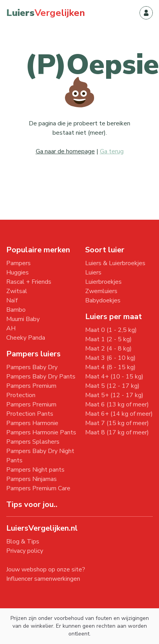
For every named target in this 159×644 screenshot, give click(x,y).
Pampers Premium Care (38, 488)
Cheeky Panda (26, 338)
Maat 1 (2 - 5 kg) (108, 339)
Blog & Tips (23, 542)
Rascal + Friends (29, 282)
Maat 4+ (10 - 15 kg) (114, 377)
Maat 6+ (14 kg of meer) (119, 414)
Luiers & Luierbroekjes (115, 263)
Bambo (16, 310)
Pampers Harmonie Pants (41, 432)
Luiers (93, 273)
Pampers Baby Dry (32, 367)
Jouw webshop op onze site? (46, 569)
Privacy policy (25, 551)
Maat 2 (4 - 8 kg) (108, 349)
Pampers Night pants (35, 470)
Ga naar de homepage (65, 151)
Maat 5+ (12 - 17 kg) (114, 395)
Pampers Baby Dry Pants (41, 377)
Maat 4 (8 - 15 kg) (110, 367)
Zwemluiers (101, 291)
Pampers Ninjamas (31, 479)
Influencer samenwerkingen (43, 579)
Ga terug (112, 151)
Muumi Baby (23, 319)
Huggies (17, 273)
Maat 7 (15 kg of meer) (117, 423)
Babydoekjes (103, 300)
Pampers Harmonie (32, 423)
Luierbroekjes (103, 282)
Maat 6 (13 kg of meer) (117, 404)
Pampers (18, 263)
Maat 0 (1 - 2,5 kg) (111, 330)
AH (11, 328)
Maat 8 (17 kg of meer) (117, 432)
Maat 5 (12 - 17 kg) (112, 386)
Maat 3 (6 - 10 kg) (110, 358)
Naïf (12, 300)
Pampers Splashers (33, 442)
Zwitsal (17, 291)
